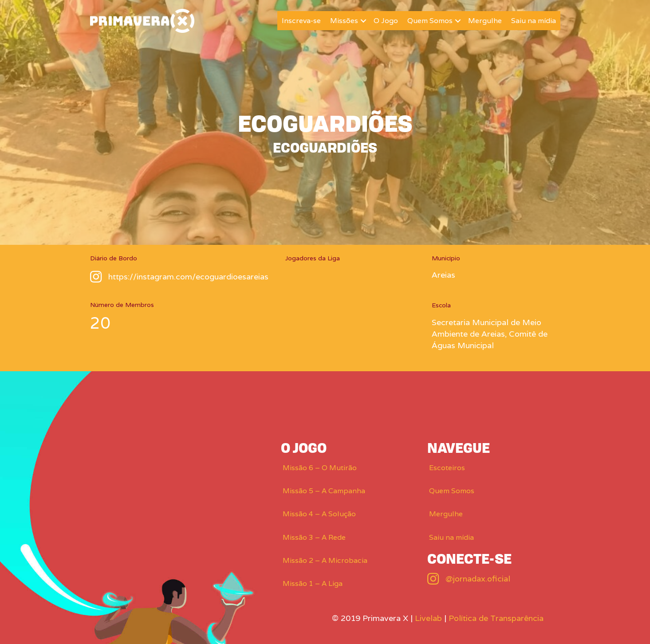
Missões (344, 21)
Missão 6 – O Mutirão (320, 468)
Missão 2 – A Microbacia (325, 560)
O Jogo (386, 21)
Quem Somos (430, 21)
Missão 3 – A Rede (314, 537)
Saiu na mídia (534, 21)
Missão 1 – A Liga (313, 583)
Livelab (428, 618)
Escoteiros (447, 468)
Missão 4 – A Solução (319, 514)
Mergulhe (485, 21)
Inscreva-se (301, 21)
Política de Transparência (496, 618)
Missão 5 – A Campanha (324, 491)
